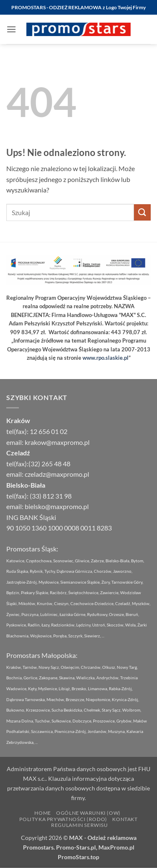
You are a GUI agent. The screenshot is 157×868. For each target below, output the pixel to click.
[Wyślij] (142, 212)
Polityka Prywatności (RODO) (63, 819)
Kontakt (125, 819)
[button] (11, 29)
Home (42, 813)
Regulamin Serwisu (79, 825)
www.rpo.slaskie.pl (106, 358)
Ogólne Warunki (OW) (88, 813)
